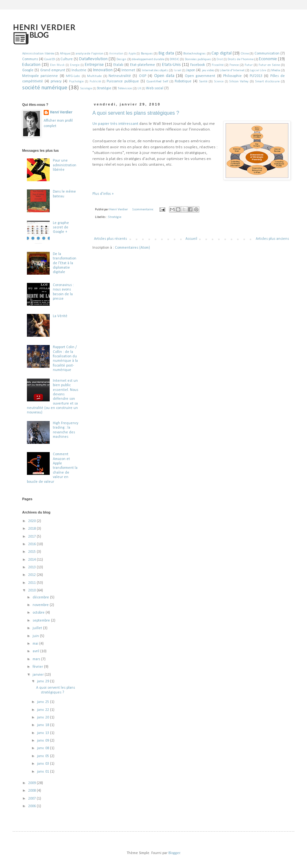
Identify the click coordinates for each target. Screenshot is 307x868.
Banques (147, 54)
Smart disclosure (267, 82)
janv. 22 (44, 710)
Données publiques (198, 59)
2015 (32, 552)
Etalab (118, 65)
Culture (67, 59)
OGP (143, 76)
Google (28, 70)
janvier (39, 675)
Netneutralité (120, 76)
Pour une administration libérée (65, 165)
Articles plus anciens (272, 239)
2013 (32, 567)
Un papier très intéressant (115, 124)
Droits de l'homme (240, 59)
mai (36, 644)
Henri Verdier (61, 112)
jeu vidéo (208, 70)
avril (36, 651)
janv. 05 (44, 756)
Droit (220, 59)
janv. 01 (44, 772)
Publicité (95, 82)
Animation (116, 54)
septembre (42, 621)
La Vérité (60, 316)
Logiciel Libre (258, 70)
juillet (38, 628)
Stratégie (104, 88)
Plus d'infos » (103, 194)
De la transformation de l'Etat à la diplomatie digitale (65, 263)
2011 (32, 583)
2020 (32, 521)
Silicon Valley (239, 82)
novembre (41, 605)
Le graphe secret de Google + (61, 228)
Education (31, 65)
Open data (164, 76)
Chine (245, 54)
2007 (32, 799)
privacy (56, 81)
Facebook (198, 65)
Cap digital (222, 53)
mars (37, 659)
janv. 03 (44, 764)
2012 (32, 575)
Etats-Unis (171, 65)
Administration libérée (38, 54)
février (38, 667)
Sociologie (86, 89)
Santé (203, 82)
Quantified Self (157, 82)
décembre (41, 597)
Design (121, 59)
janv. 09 (44, 741)
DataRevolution (93, 59)
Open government (200, 76)
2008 (32, 791)
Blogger (174, 853)
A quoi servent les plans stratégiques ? (136, 113)
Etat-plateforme (143, 65)
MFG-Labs (73, 76)
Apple (132, 54)
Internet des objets (155, 70)
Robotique (183, 81)
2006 (32, 806)
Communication (267, 54)
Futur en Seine (269, 65)
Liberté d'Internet (232, 70)
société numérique (45, 88)
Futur (249, 65)
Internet (128, 70)
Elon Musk (57, 65)
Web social (155, 88)
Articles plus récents (110, 239)
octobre (39, 613)
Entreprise (94, 65)
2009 (32, 783)
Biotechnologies (194, 54)
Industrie (79, 70)
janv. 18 (44, 725)
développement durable (148, 59)
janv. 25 (44, 702)
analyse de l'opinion (90, 54)
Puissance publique (123, 81)
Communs (30, 59)
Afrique (65, 54)
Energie (75, 65)
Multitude (94, 76)
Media (276, 70)
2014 (32, 560)
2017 (32, 537)
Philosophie (232, 76)
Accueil (191, 239)
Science (219, 82)
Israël (178, 70)
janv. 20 (44, 718)
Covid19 (50, 59)
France (234, 65)
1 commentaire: (143, 210)
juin (36, 636)
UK (139, 89)
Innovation (103, 70)
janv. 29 (44, 681)
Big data (166, 53)
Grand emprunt (53, 70)
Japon (191, 70)
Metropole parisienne (40, 76)
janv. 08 (44, 748)
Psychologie (76, 82)
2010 (32, 590)
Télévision (125, 89)
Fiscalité (218, 65)
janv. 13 (44, 733)
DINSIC (174, 59)
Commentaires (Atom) (132, 248)
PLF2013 (256, 76)
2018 (32, 529)
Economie (268, 59)
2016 (32, 544)
